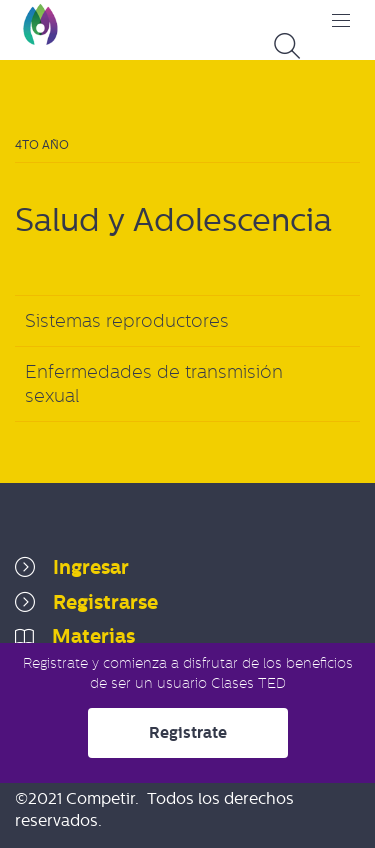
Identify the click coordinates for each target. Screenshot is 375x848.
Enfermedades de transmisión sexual (154, 384)
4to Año (42, 145)
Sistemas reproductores (127, 321)
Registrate (188, 732)
